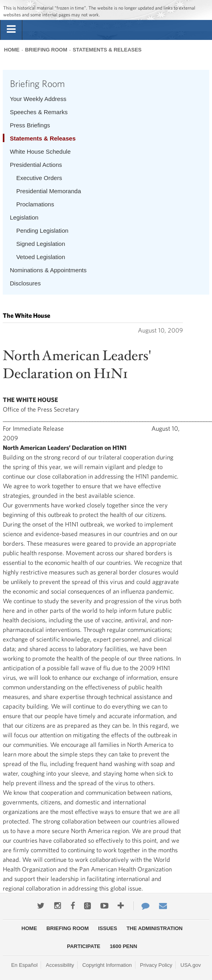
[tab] (11, 30)
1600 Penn (123, 946)
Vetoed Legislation (41, 257)
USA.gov (191, 965)
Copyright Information (107, 965)
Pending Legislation (42, 231)
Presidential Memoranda (49, 191)
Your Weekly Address (38, 99)
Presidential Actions (36, 165)
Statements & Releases (107, 50)
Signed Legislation (41, 244)
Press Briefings (30, 125)
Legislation (24, 217)
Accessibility (60, 965)
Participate (84, 946)
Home (12, 50)
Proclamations (35, 204)
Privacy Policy (156, 965)
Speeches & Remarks (39, 112)
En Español (25, 965)
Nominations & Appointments (48, 270)
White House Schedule (40, 151)
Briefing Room (46, 50)
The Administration (154, 928)
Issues (108, 928)
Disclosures (26, 283)
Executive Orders (39, 178)
